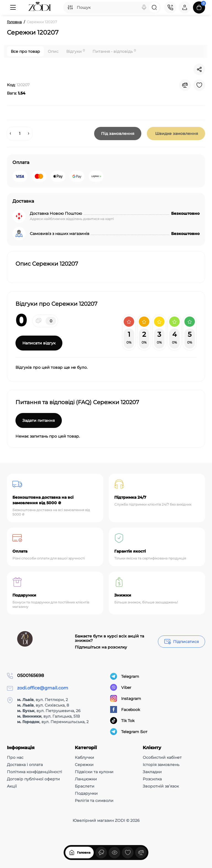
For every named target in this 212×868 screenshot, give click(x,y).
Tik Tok (122, 721)
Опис (53, 51)
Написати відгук (39, 343)
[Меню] (13, 7)
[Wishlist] (199, 85)
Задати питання (39, 420)
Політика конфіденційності (35, 772)
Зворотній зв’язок (161, 786)
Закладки (152, 772)
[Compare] (185, 85)
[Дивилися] (101, 858)
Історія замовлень (161, 765)
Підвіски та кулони (94, 772)
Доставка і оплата (25, 765)
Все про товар (25, 51)
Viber (121, 687)
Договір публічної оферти (33, 779)
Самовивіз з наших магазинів (60, 234)
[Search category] (70, 7)
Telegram (125, 676)
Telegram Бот (129, 732)
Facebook (125, 709)
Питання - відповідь (114, 51)
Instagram (126, 698)
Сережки (84, 765)
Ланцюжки (86, 779)
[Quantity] (20, 134)
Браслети (85, 786)
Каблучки (84, 757)
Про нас (15, 757)
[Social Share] (199, 69)
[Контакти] (170, 7)
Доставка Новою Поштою (56, 213)
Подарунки (86, 793)
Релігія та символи (94, 801)
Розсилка (152, 779)
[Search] (144, 7)
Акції (12, 786)
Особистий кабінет (162, 757)
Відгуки (75, 51)
